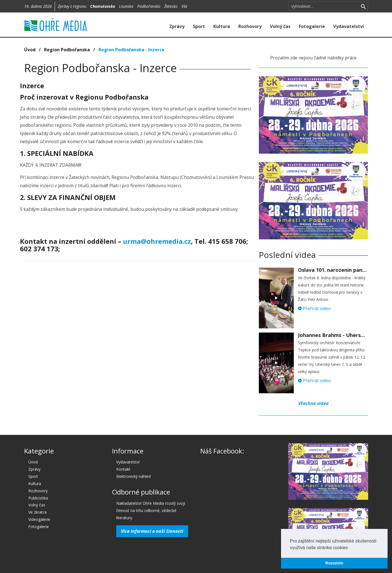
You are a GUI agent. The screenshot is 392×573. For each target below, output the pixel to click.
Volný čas (280, 26)
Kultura (222, 26)
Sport (199, 26)
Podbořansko (149, 6)
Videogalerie (39, 519)
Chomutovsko (103, 6)
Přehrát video (314, 308)
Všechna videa (313, 403)
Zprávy (177, 26)
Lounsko (126, 6)
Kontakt (123, 469)
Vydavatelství (349, 26)
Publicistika (38, 498)
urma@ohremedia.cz (157, 241)
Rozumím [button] (334, 563)
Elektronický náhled (133, 476)
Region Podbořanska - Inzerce (131, 50)
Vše (184, 6)
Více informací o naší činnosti (152, 531)
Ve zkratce (38, 512)
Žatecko (171, 6)
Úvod (30, 50)
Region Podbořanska (67, 50)
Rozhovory (250, 26)
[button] (350, 548)
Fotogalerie (312, 26)
